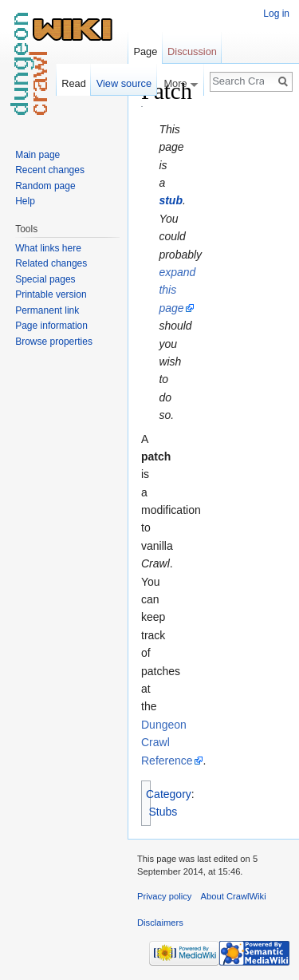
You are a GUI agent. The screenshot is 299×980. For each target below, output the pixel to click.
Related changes (51, 263)
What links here (48, 248)
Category (169, 794)
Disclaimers (160, 923)
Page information (51, 326)
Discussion (192, 51)
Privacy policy (164, 896)
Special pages (45, 279)
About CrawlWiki (234, 896)
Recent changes (50, 170)
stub (171, 200)
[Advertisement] (222, 316)
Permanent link (47, 310)
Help (25, 201)
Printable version (51, 294)
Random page (45, 186)
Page (145, 51)
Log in (276, 14)
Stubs (163, 812)
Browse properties (54, 342)
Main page (37, 155)
